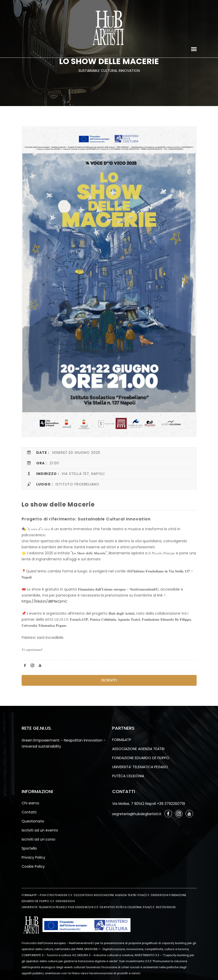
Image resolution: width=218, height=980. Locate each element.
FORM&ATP (122, 740)
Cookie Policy (33, 866)
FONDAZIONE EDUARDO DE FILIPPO (141, 758)
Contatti (29, 812)
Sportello (29, 848)
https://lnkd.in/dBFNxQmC (45, 601)
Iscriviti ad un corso (38, 839)
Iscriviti (109, 680)
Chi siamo (30, 803)
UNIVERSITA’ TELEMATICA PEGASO (140, 767)
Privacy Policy (33, 857)
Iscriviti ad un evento (40, 830)
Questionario (33, 821)
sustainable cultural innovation (109, 71)
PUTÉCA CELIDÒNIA (128, 776)
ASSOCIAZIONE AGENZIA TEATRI (138, 749)
